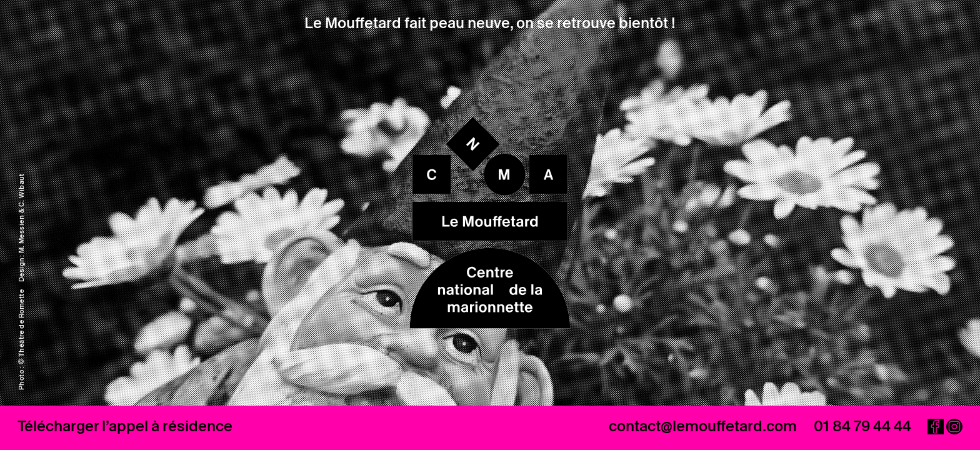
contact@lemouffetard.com (703, 426)
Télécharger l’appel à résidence (125, 426)
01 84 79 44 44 (862, 426)
